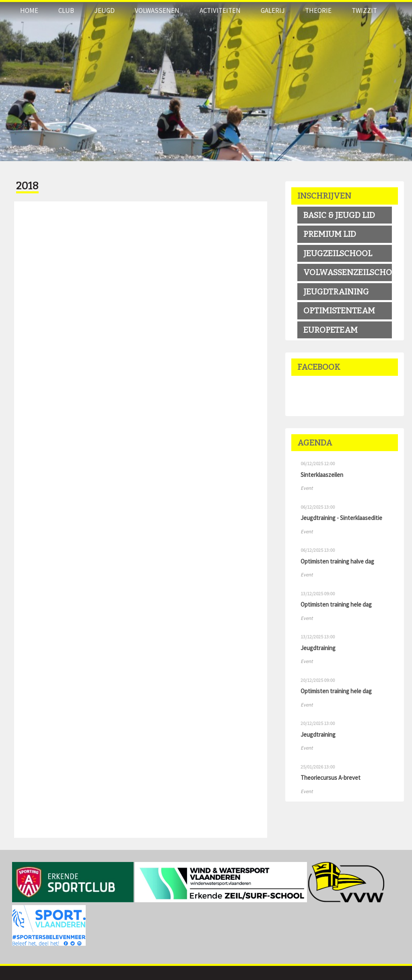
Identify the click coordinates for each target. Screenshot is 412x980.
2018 (27, 186)
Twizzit (364, 10)
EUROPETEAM (331, 330)
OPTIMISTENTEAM (339, 311)
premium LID (330, 234)
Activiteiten (220, 10)
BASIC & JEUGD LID (339, 215)
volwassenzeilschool (348, 272)
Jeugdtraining (336, 292)
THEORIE (318, 10)
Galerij (273, 10)
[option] (206, 81)
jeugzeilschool (338, 253)
